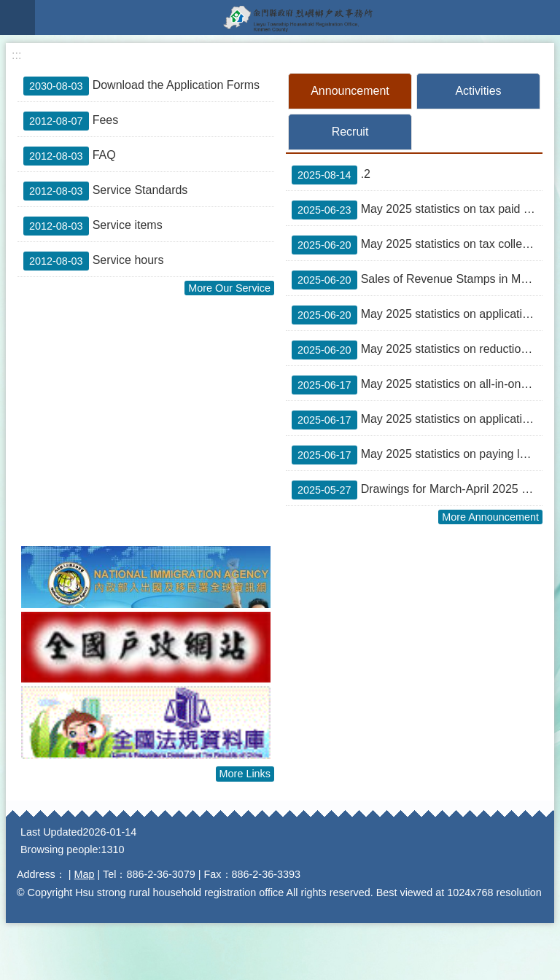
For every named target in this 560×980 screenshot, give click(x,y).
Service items (93, 226)
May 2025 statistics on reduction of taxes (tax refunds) (417, 350)
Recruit (350, 132)
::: (16, 55)
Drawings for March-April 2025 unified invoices (417, 490)
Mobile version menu (17, 17)
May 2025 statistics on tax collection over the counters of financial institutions (417, 245)
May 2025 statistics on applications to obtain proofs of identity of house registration (417, 420)
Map (85, 874)
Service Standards (105, 191)
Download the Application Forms (141, 86)
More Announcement (490, 517)
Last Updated (52, 832)
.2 (331, 175)
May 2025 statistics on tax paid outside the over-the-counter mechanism (417, 210)
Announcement (350, 91)
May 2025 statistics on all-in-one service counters (417, 385)
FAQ (70, 156)
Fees (71, 121)
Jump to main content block (8, 8)
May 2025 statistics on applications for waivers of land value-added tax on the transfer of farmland (417, 315)
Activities (478, 91)
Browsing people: (61, 849)
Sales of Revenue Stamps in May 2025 (417, 280)
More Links (245, 774)
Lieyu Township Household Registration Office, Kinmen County (297, 17)
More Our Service (229, 288)
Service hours (93, 261)
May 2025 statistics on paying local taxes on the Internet (417, 455)
